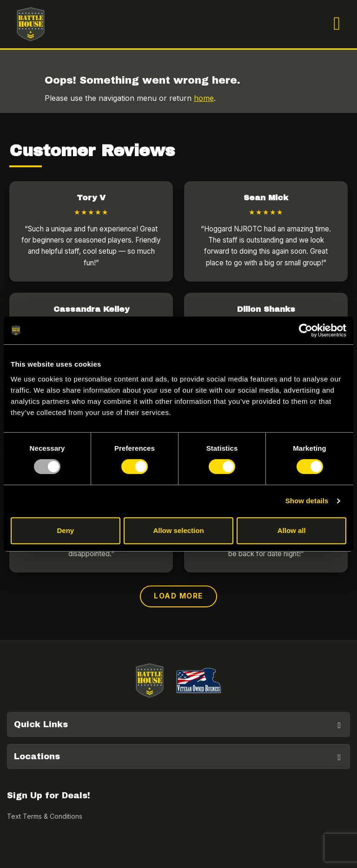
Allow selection (178, 530)
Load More (178, 596)
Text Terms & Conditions (45, 816)
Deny (65, 530)
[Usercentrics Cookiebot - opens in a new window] (306, 330)
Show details (307, 501)
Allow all (292, 530)
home (204, 98)
